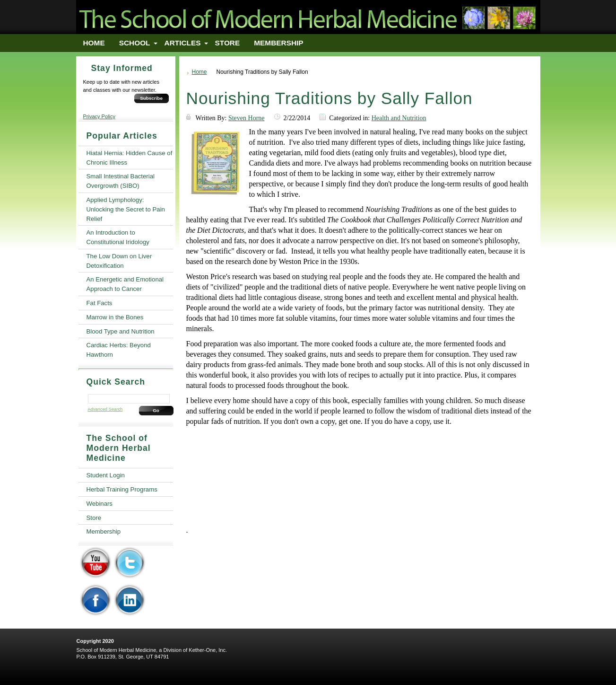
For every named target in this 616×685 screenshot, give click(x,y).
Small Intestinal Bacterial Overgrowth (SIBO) (121, 181)
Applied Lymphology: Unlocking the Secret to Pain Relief (126, 209)
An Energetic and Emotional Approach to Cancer (125, 284)
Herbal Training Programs (122, 489)
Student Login (106, 475)
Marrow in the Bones (115, 317)
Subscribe (151, 98)
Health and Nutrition (399, 118)
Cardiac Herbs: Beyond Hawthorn (119, 350)
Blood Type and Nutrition (121, 331)
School (135, 43)
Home (94, 43)
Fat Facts (100, 303)
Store (228, 43)
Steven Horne (247, 118)
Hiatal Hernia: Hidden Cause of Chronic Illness (130, 158)
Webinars (100, 504)
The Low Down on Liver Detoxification (119, 261)
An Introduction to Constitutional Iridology (118, 237)
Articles (183, 43)
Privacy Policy (99, 116)
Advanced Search (105, 409)
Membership (278, 43)
